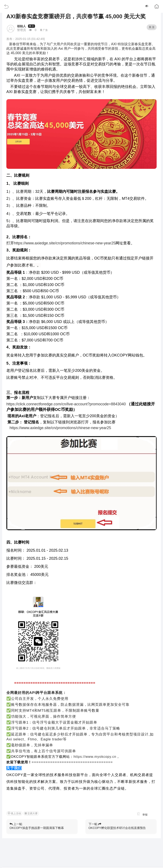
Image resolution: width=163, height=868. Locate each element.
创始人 (21, 26)
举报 (141, 815)
